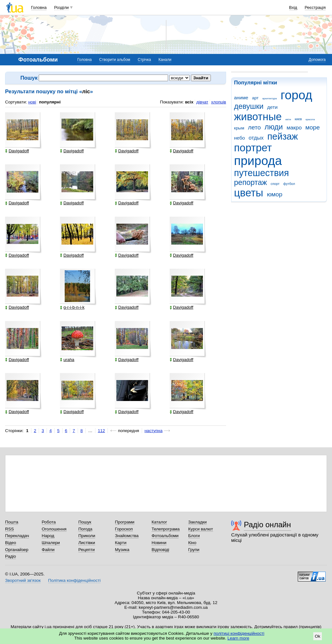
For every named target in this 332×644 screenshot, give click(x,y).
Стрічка (144, 60)
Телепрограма (166, 529)
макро (294, 128)
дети (273, 107)
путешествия (261, 173)
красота (310, 119)
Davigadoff (17, 151)
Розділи (62, 7)
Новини (159, 543)
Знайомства (127, 536)
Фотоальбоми (165, 536)
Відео (11, 543)
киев (298, 119)
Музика (122, 550)
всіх (189, 102)
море (312, 127)
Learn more (238, 638)
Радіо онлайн (267, 525)
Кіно (192, 543)
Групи (194, 550)
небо (239, 138)
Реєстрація (315, 7)
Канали (165, 60)
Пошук (85, 522)
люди (274, 127)
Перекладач (17, 536)
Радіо (10, 556)
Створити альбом (115, 60)
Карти (121, 543)
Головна (39, 7)
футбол (289, 184)
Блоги (194, 536)
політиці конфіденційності (239, 633)
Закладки (198, 522)
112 (101, 431)
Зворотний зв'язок (23, 580)
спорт (275, 184)
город (296, 95)
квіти (288, 119)
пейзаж (283, 136)
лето (254, 127)
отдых (256, 138)
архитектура (270, 99)
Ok (318, 636)
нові (32, 102)
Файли (48, 550)
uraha (67, 360)
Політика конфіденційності (74, 580)
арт (255, 98)
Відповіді (160, 550)
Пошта (12, 522)
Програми (125, 522)
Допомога (317, 60)
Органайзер (17, 550)
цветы (249, 193)
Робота (49, 522)
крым (239, 128)
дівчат (202, 102)
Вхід (293, 7)
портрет (253, 148)
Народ (48, 536)
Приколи (87, 536)
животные (258, 117)
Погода (85, 529)
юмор (275, 194)
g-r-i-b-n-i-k (72, 307)
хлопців (219, 102)
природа (258, 161)
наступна (154, 431)
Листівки (87, 543)
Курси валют (201, 529)
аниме (241, 98)
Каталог (159, 522)
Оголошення (54, 529)
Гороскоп (124, 529)
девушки (249, 106)
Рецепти (87, 550)
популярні (50, 102)
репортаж (251, 182)
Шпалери (51, 543)
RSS (10, 529)
